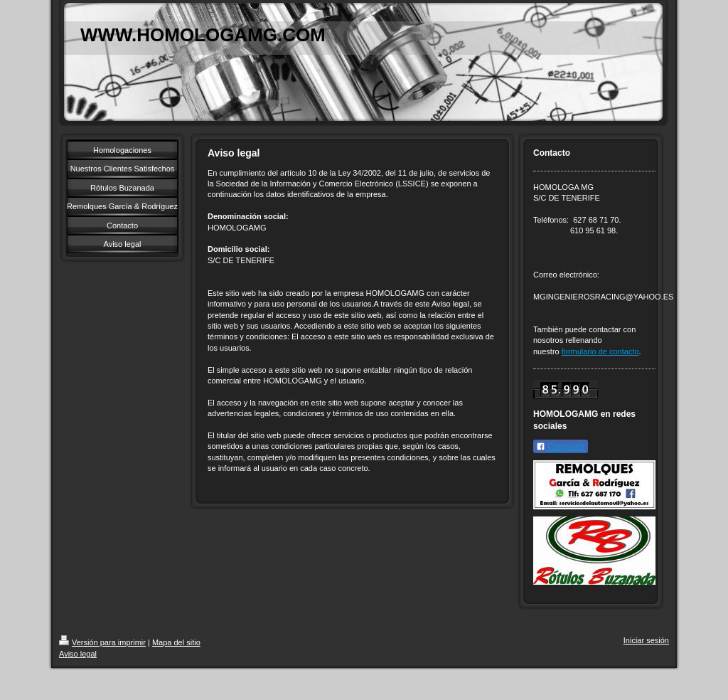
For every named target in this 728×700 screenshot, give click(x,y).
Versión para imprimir (102, 642)
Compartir (561, 447)
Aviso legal (78, 654)
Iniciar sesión (646, 640)
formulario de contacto (600, 351)
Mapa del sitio (176, 642)
